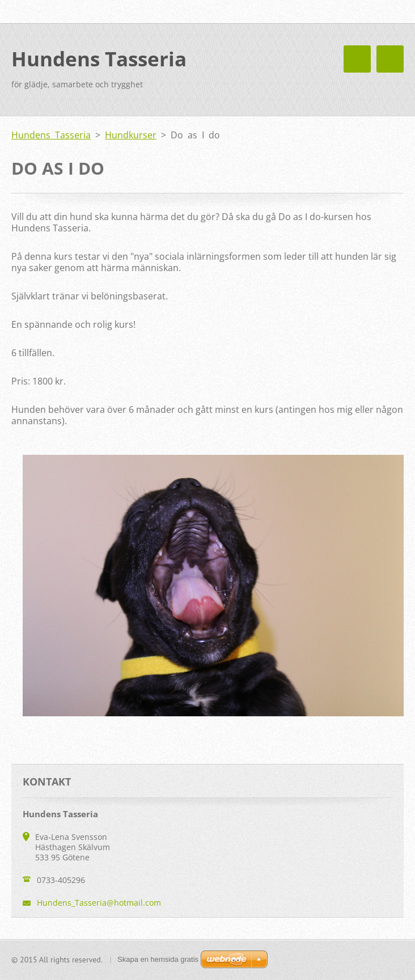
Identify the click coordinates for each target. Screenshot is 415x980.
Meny (390, 59)
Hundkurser (131, 135)
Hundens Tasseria (51, 135)
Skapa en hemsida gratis (158, 959)
